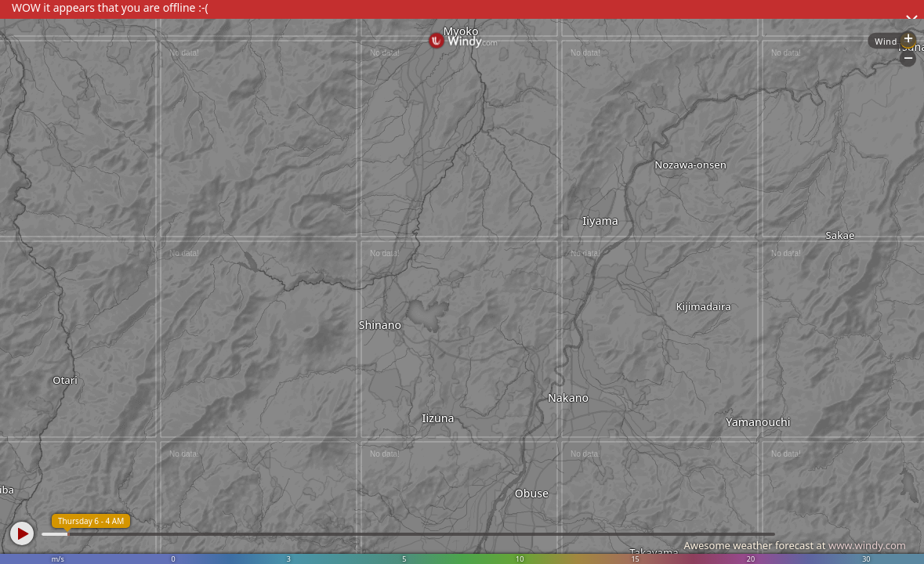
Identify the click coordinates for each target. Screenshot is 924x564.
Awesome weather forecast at (795, 545)
